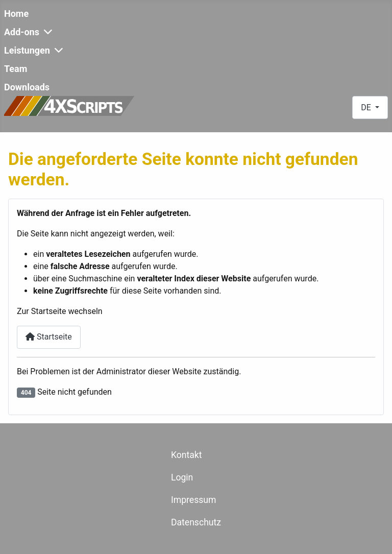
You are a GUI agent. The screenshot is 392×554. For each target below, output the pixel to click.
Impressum (194, 500)
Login (182, 477)
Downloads (27, 87)
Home (16, 14)
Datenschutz (196, 522)
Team (16, 69)
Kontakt (187, 455)
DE (367, 107)
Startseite (49, 337)
